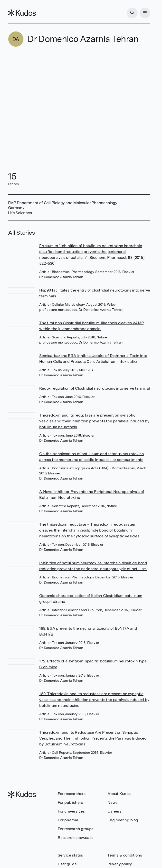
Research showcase (76, 838)
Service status (70, 855)
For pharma (68, 820)
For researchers (72, 794)
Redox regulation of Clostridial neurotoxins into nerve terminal (94, 388)
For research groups (76, 829)
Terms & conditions (125, 855)
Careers (114, 811)
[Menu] (145, 13)
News (112, 802)
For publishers (70, 802)
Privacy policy (120, 864)
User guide (67, 864)
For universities (71, 811)
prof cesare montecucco (58, 310)
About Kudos (119, 794)
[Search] (132, 13)
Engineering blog (123, 820)
